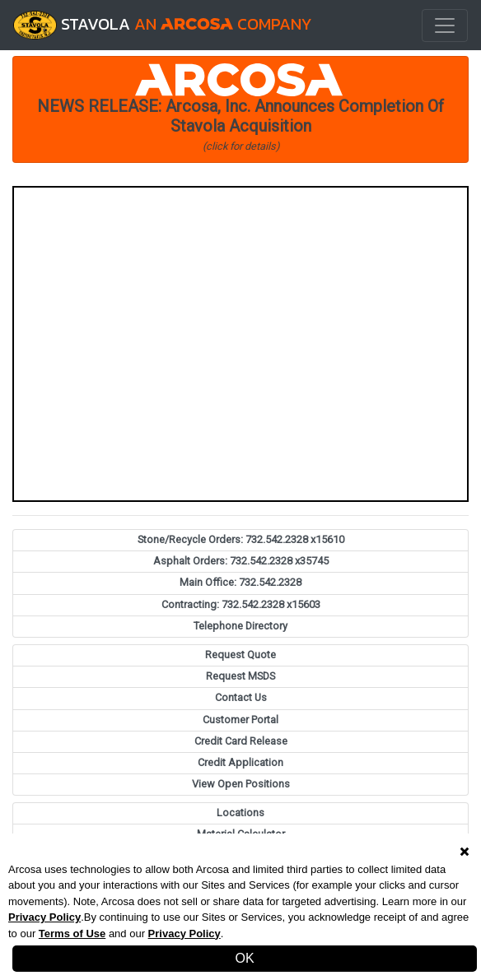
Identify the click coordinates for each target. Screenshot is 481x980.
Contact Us (241, 697)
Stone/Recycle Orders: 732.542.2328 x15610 (241, 539)
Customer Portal (240, 720)
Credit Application (240, 762)
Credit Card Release (241, 741)
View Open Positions (241, 784)
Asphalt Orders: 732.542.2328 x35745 (241, 561)
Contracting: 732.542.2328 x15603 (241, 604)
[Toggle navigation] (445, 26)
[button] (240, 109)
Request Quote (240, 655)
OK (244, 958)
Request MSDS (240, 676)
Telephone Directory (240, 626)
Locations (240, 813)
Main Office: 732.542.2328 (240, 582)
